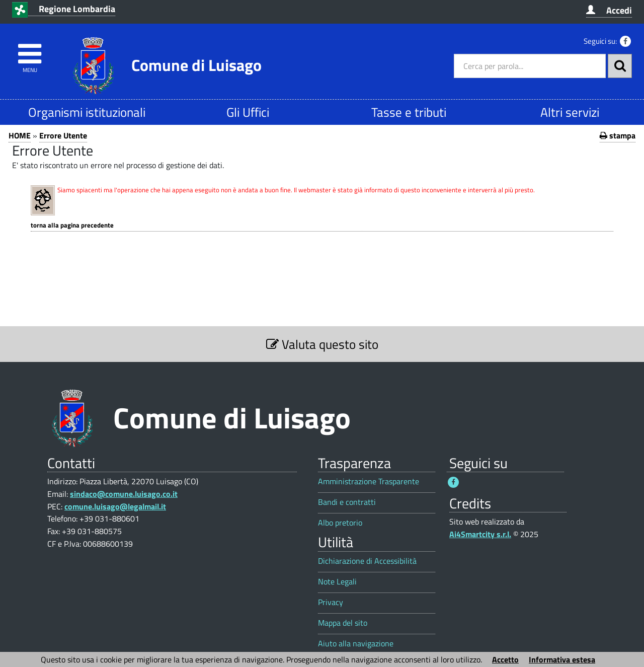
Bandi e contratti (347, 502)
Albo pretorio (340, 523)
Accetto (505, 659)
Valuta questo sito (322, 344)
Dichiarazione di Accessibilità (367, 561)
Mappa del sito (343, 623)
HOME (20, 135)
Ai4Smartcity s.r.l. (480, 534)
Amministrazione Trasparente (369, 481)
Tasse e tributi (409, 112)
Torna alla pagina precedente (72, 225)
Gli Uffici (248, 112)
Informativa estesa (562, 659)
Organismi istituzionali (87, 112)
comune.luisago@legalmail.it (115, 506)
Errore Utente (63, 135)
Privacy (331, 602)
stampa (618, 135)
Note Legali (337, 582)
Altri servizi (570, 112)
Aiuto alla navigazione (356, 644)
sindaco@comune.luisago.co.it (124, 494)
